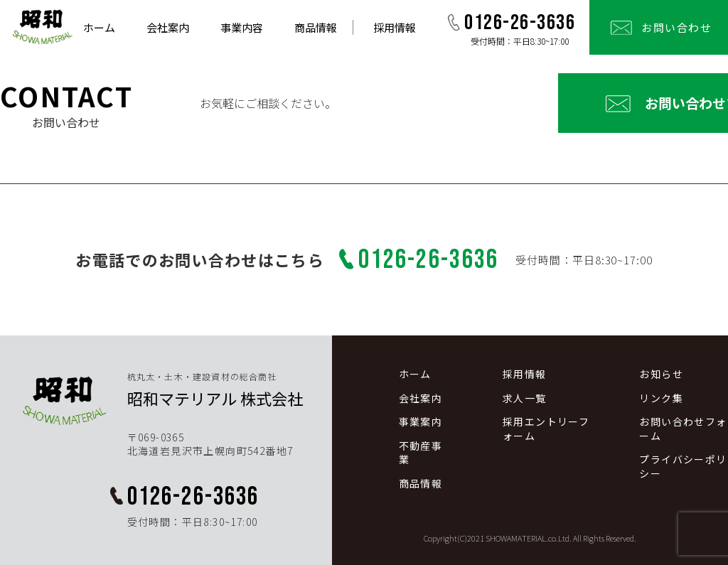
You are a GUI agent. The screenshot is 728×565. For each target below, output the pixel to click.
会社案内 (168, 27)
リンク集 (661, 398)
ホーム (99, 27)
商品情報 (316, 27)
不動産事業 (421, 453)
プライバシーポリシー (683, 467)
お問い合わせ (676, 27)
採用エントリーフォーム (546, 429)
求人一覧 (525, 398)
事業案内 (421, 422)
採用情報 (395, 27)
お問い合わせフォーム (610, 103)
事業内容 (242, 27)
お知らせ (661, 374)
